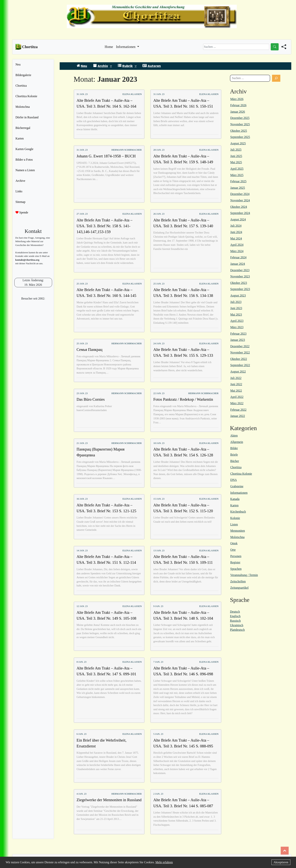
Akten (234, 436)
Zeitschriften (238, 581)
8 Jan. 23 (81, 662)
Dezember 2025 (240, 118)
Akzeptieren (281, 862)
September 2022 (240, 365)
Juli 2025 (236, 150)
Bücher (235, 461)
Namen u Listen (25, 170)
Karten (20, 138)
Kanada (235, 499)
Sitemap (20, 202)
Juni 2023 (236, 308)
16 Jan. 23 (82, 499)
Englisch (235, 616)
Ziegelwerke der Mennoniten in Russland (109, 800)
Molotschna (23, 107)
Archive (20, 181)
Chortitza (21, 86)
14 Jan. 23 (82, 551)
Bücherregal (23, 128)
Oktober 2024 (239, 207)
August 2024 (238, 219)
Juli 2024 (236, 226)
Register (235, 562)
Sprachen (236, 569)
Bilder (234, 448)
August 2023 (238, 295)
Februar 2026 (238, 105)
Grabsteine (237, 486)
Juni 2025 (236, 156)
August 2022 (238, 372)
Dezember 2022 (240, 346)
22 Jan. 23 (159, 393)
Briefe (234, 455)
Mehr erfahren (164, 862)
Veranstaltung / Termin (244, 575)
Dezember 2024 (240, 194)
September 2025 (240, 137)
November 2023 (240, 276)
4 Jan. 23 (81, 794)
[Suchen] (276, 78)
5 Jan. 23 (158, 734)
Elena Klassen (132, 94)
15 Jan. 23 (159, 499)
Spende (22, 212)
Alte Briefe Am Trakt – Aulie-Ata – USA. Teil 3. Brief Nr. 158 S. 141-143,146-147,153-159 (104, 226)
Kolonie (235, 518)
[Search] (236, 47)
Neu (18, 64)
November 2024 (240, 200)
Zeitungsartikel (239, 588)
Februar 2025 (238, 181)
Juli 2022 (236, 378)
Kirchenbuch (238, 512)
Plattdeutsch (237, 630)
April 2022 (237, 397)
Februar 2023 (238, 334)
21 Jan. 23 (82, 443)
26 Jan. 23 (159, 214)
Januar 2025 (238, 188)
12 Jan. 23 (82, 606)
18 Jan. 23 (159, 443)
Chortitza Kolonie (26, 96)
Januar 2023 (238, 340)
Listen (234, 524)
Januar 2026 (238, 112)
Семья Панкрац (89, 349)
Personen (236, 556)
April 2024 (237, 245)
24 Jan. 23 (159, 344)
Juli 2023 (236, 302)
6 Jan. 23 (81, 734)
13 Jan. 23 (159, 551)
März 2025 (237, 175)
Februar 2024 (238, 257)
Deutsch (235, 612)
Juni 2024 (236, 232)
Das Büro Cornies (91, 399)
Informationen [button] (126, 47)
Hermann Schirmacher (126, 150)
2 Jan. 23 (158, 794)
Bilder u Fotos (24, 160)
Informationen (239, 493)
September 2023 (240, 289)
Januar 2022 (238, 416)
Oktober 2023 (239, 283)
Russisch (235, 621)
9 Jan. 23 (158, 606)
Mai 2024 (236, 238)
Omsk (234, 543)
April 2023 (237, 321)
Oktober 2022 (239, 359)
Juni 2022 (236, 384)
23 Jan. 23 (82, 393)
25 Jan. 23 (82, 284)
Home (109, 46)
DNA (234, 480)
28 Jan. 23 (159, 150)
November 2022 (240, 352)
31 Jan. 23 (82, 94)
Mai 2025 (236, 162)
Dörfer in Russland (27, 117)
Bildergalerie (23, 75)
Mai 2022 (236, 391)
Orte (233, 550)
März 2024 (237, 251)
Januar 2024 (238, 264)
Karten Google (24, 149)
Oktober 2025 (239, 131)
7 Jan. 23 (158, 662)
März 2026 (237, 99)
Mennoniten (238, 531)
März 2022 (237, 403)
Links (19, 191)
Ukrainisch (237, 625)
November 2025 (240, 124)
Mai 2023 (236, 315)
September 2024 (240, 213)
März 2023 (237, 327)
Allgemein (237, 442)
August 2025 (238, 143)
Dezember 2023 (240, 270)
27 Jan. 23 (82, 214)
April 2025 (237, 169)
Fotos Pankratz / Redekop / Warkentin (183, 399)
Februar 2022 (238, 410)
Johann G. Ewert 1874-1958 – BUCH (106, 156)
